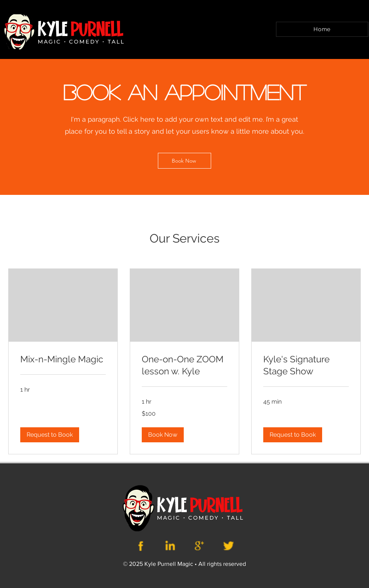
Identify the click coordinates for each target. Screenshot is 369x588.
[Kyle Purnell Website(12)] (141, 546)
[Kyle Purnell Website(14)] (199, 546)
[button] (50, 435)
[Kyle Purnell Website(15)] (228, 546)
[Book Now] (184, 161)
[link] (63, 359)
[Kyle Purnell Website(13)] (170, 546)
